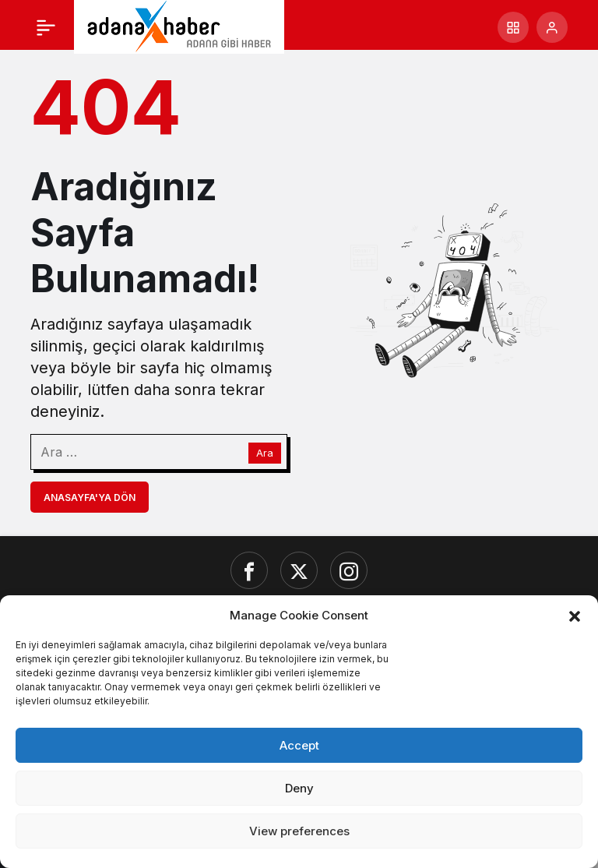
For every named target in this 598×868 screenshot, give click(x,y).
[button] (575, 615)
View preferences (299, 831)
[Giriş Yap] (552, 27)
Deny (299, 788)
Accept (299, 745)
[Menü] (46, 27)
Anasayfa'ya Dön (90, 498)
